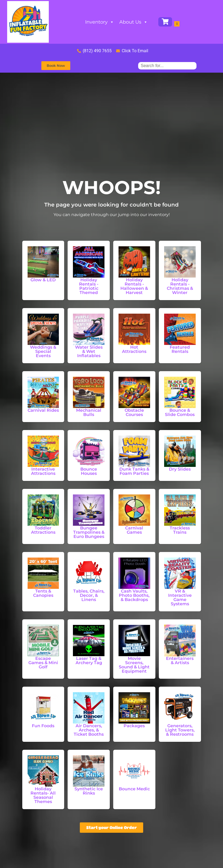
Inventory (100, 22)
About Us (134, 22)
